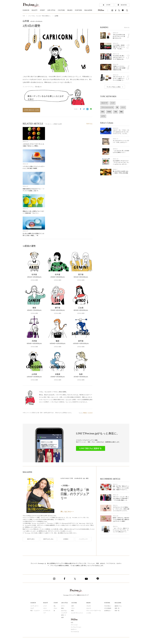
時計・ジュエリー (35, 611)
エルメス (89, 608)
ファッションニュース (107, 107)
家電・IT (63, 615)
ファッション (74, 625)
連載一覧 (117, 608)
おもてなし (64, 611)
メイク (45, 606)
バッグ (113, 103)
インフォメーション (76, 627)
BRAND (89, 603)
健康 (62, 617)
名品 (72, 622)
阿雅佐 (85, 413)
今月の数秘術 (108, 608)
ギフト (63, 606)
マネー (73, 608)
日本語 (109, 112)
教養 (73, 611)
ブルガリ (89, 606)
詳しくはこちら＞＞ (67, 512)
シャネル (89, 613)
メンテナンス (46, 611)
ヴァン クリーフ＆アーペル (94, 611)
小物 (115, 112)
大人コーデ (104, 103)
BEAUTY (45, 603)
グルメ (55, 608)
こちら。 (56, 516)
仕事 (73, 606)
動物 (62, 608)
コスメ (45, 608)
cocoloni (90, 413)
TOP (24, 16)
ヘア (44, 613)
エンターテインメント (77, 613)
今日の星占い (108, 606)
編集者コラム (118, 606)
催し (55, 606)
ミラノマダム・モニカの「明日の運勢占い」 (40, 16)
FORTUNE (107, 603)
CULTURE (74, 603)
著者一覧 (117, 611)
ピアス (103, 116)
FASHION (33, 603)
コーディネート (34, 606)
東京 (103, 112)
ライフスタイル (75, 632)
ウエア (32, 608)
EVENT (55, 603)
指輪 (121, 112)
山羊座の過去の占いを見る (31, 110)
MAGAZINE (118, 603)
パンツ (123, 107)
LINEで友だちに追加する (91, 448)
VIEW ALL (89, 124)
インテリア (64, 613)
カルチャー (74, 629)
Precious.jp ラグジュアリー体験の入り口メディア (76, 595)
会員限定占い (108, 611)
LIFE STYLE (65, 603)
